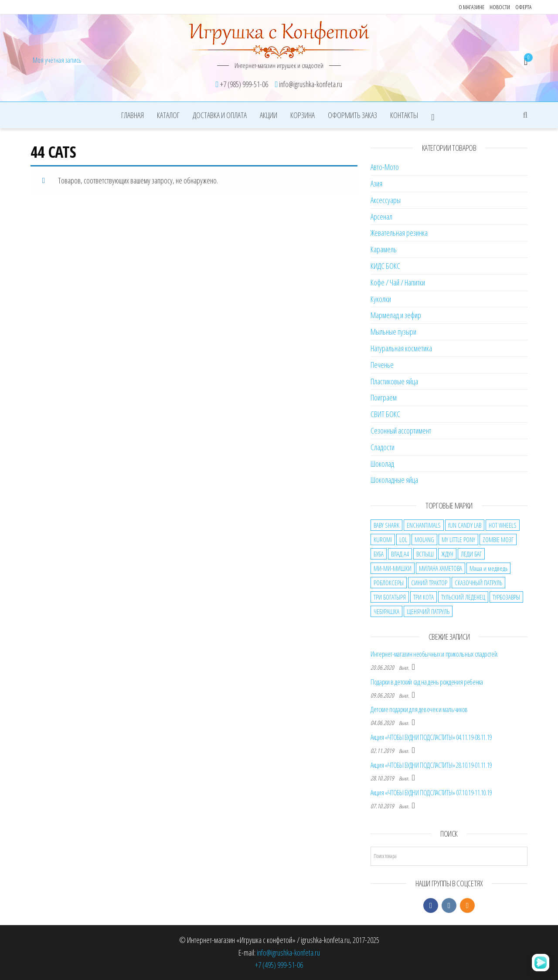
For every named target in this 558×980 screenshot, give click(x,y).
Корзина (303, 115)
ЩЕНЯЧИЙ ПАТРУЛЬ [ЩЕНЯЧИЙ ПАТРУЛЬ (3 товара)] (428, 611)
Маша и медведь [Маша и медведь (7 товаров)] (488, 568)
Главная (133, 115)
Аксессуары (386, 200)
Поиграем (384, 397)
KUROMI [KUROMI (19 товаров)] (383, 539)
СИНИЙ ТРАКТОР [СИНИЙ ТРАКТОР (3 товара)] (429, 583)
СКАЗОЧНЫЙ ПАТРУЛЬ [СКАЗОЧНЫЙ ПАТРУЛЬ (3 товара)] (478, 583)
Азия (376, 183)
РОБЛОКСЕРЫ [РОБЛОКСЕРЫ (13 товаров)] (389, 583)
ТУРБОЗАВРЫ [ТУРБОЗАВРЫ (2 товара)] (506, 597)
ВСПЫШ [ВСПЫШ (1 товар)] (425, 554)
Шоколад (382, 464)
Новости (500, 7)
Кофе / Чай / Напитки (398, 282)
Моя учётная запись (57, 60)
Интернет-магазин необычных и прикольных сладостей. (434, 654)
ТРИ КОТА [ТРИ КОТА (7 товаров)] (424, 597)
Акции (269, 115)
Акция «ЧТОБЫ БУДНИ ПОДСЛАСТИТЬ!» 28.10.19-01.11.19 (431, 765)
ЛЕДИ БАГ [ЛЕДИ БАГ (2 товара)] (471, 554)
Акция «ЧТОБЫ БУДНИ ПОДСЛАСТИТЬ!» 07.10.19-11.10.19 (431, 793)
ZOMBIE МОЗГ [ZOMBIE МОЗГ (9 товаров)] (498, 539)
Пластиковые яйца (394, 381)
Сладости (383, 447)
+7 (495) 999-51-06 (279, 965)
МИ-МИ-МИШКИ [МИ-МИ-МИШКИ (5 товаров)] (393, 568)
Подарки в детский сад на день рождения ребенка (427, 682)
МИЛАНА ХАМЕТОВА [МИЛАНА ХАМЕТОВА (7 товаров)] (441, 568)
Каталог (168, 115)
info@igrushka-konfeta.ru (288, 953)
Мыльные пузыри (393, 332)
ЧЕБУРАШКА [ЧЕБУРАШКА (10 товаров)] (386, 611)
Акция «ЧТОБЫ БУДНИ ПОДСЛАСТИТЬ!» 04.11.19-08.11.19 (431, 737)
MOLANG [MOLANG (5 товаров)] (424, 539)
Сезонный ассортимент (401, 431)
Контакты (404, 115)
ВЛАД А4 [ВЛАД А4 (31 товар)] (400, 554)
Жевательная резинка (399, 233)
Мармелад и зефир (396, 315)
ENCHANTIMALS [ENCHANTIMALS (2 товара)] (424, 525)
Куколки (381, 299)
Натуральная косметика (401, 348)
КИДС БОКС (385, 266)
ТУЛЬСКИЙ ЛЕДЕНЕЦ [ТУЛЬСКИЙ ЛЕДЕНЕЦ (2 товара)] (463, 597)
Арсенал (381, 217)
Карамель (384, 249)
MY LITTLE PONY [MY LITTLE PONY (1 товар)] (458, 539)
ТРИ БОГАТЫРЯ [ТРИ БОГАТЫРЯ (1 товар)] (390, 597)
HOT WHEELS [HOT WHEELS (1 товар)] (503, 525)
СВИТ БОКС (385, 414)
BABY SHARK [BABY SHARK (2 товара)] (386, 525)
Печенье (382, 365)
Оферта (523, 7)
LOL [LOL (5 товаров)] (403, 539)
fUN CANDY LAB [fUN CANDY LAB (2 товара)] (465, 525)
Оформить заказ (352, 115)
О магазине (471, 7)
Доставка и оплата (220, 115)
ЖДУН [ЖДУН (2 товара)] (447, 554)
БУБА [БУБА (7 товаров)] (379, 554)
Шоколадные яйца (394, 480)
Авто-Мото (385, 167)
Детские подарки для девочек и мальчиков (419, 709)
